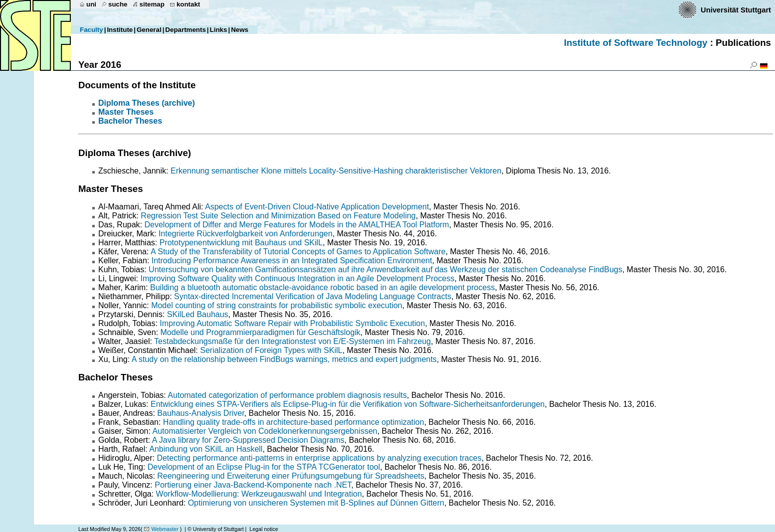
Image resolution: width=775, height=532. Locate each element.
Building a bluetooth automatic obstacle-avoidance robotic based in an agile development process (322, 287)
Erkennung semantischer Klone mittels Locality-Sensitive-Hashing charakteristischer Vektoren (336, 171)
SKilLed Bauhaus (198, 314)
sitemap (152, 4)
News (240, 30)
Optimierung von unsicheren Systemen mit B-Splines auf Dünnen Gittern (316, 503)
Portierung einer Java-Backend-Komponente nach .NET (253, 485)
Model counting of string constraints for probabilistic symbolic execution (277, 305)
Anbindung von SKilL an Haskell (206, 449)
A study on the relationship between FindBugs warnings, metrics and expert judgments (284, 359)
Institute (120, 30)
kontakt (188, 4)
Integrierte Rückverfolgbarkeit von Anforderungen (246, 234)
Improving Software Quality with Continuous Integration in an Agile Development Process (298, 278)
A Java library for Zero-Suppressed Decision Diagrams (248, 440)
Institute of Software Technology (636, 43)
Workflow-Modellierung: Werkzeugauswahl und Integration (259, 494)
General (149, 30)
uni (91, 4)
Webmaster (165, 529)
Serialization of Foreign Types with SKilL (271, 350)
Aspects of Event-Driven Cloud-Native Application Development (317, 207)
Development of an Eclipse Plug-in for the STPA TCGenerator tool (264, 467)
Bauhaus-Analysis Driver (200, 413)
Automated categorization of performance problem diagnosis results (287, 395)
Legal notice (264, 529)
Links (219, 30)
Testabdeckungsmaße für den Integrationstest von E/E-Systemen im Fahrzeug (292, 341)
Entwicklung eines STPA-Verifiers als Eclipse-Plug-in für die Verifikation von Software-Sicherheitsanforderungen (348, 404)
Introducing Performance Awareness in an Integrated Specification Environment (292, 261)
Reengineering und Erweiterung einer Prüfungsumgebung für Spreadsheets (291, 476)
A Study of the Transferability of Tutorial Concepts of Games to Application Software (298, 252)
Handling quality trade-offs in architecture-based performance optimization (294, 422)
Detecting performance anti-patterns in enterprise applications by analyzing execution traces (319, 458)
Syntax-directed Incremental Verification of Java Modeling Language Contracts (313, 296)
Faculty (92, 30)
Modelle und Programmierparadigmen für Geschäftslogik (261, 332)
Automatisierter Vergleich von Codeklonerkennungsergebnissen (265, 431)
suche (118, 4)
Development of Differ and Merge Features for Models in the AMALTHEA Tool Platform (296, 225)
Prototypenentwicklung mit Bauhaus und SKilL (241, 243)
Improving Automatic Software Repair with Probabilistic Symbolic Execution (292, 323)
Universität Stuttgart (736, 10)
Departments (185, 30)
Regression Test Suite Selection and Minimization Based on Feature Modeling (278, 216)
